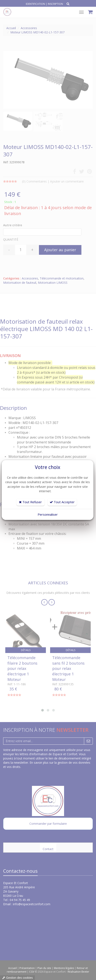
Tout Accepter (62, 502)
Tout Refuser (30, 502)
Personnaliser (48, 514)
